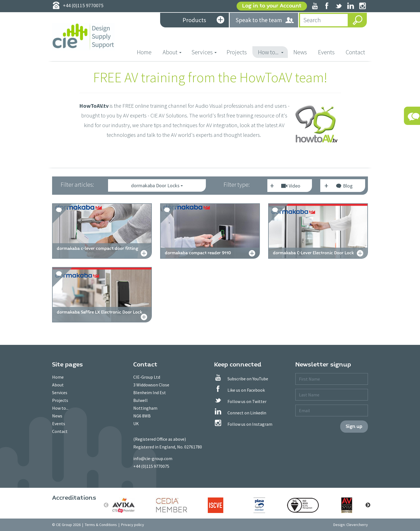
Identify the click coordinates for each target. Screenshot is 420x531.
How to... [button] (271, 52)
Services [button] (204, 52)
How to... (60, 408)
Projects (237, 52)
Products (203, 20)
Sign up (354, 426)
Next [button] (368, 505)
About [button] (172, 52)
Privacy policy (133, 525)
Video (291, 186)
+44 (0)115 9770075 (151, 466)
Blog (344, 187)
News (300, 52)
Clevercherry (357, 525)
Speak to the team (265, 20)
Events (326, 52)
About (58, 385)
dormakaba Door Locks (157, 185)
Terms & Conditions (101, 525)
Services (60, 393)
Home (147, 52)
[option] (128, 505)
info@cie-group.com (153, 458)
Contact (355, 52)
